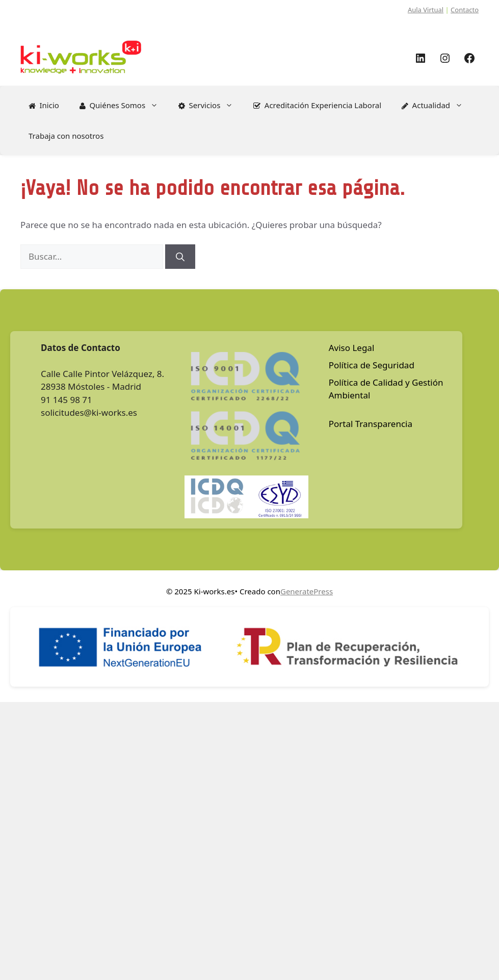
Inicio (44, 105)
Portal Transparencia (371, 424)
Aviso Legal (352, 348)
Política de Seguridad (372, 365)
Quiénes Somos (124, 105)
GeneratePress (307, 591)
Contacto (465, 10)
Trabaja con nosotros (66, 136)
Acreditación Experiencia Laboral (317, 105)
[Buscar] (180, 257)
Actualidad (437, 105)
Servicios (211, 105)
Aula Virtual (426, 10)
